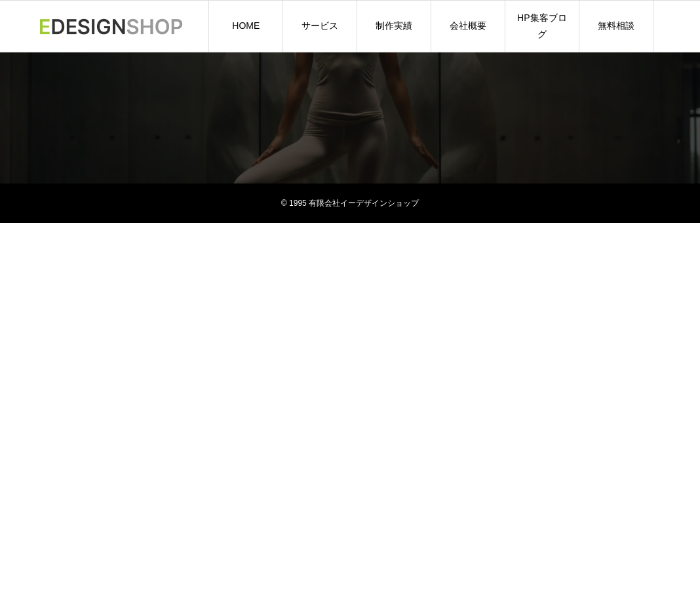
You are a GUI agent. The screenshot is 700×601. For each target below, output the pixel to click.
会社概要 (468, 26)
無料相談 (616, 26)
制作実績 (394, 26)
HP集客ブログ (542, 26)
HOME (246, 26)
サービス (320, 26)
